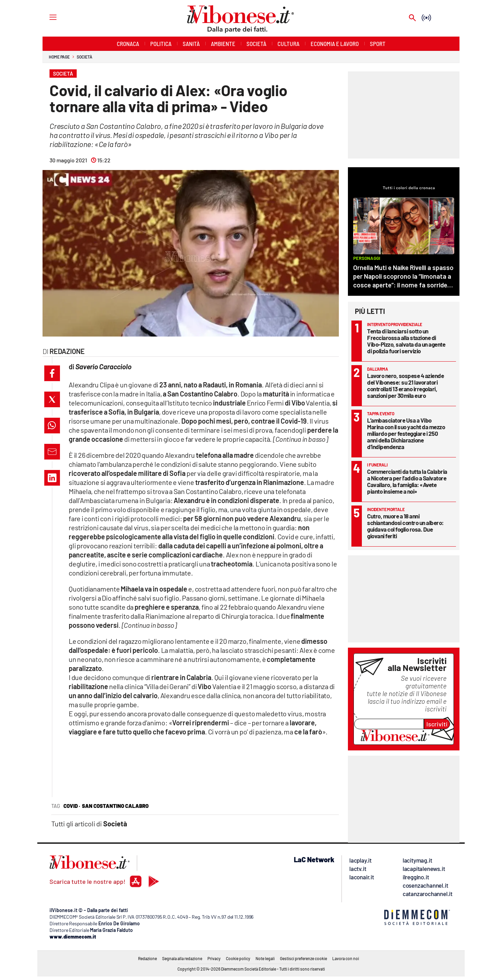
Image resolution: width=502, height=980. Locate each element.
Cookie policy (238, 958)
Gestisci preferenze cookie (303, 958)
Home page (59, 57)
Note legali (265, 958)
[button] (52, 373)
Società (84, 57)
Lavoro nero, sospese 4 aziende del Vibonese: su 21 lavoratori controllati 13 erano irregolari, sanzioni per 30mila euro (405, 385)
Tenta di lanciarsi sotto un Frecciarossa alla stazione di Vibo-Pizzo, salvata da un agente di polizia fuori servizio (406, 341)
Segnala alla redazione (182, 958)
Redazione (147, 958)
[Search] (412, 18)
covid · (72, 806)
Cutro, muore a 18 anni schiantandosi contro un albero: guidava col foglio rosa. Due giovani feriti (405, 526)
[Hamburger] (47, 17)
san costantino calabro (115, 806)
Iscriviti (437, 724)
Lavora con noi (346, 958)
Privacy (214, 958)
